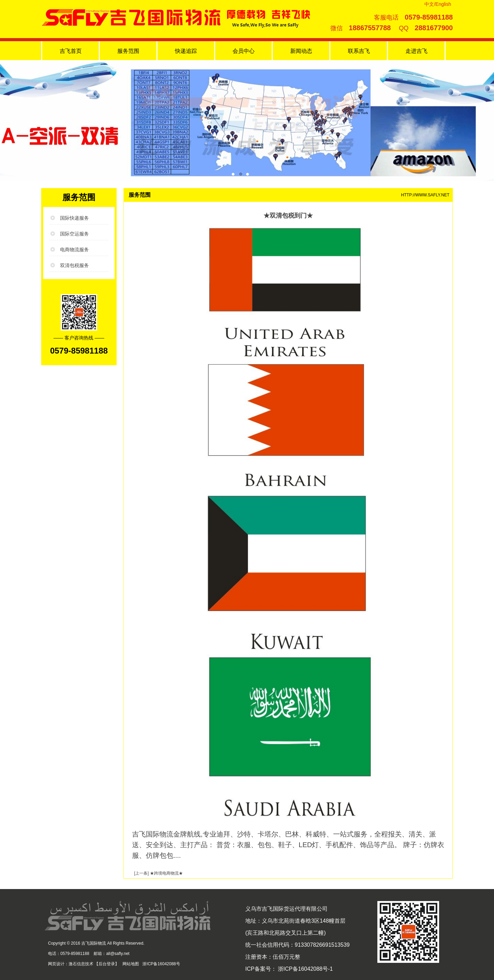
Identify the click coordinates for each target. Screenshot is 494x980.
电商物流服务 (74, 250)
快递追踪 (186, 51)
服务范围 (128, 51)
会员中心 (244, 51)
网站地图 (131, 964)
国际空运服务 (74, 234)
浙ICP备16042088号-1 (305, 969)
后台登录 (107, 964)
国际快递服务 (74, 218)
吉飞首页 (71, 51)
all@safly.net (118, 954)
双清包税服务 (74, 265)
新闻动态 (301, 51)
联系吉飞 (359, 51)
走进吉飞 (416, 51)
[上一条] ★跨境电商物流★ (158, 873)
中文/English (438, 4)
